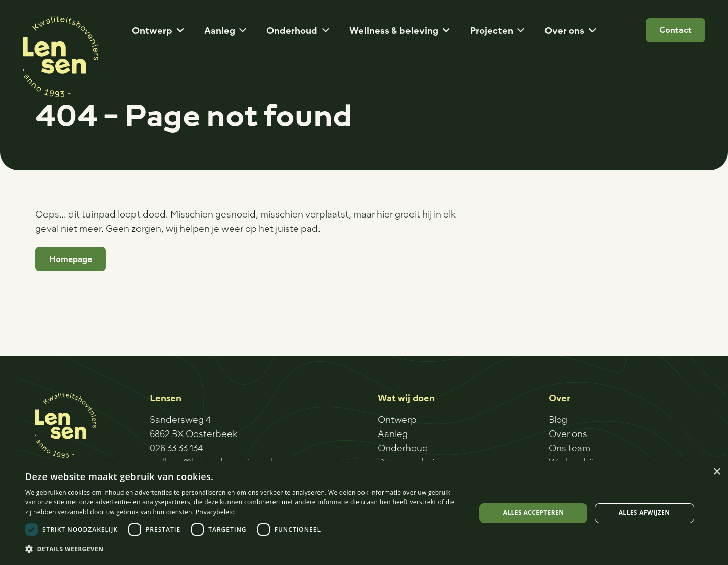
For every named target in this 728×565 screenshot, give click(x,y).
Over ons (568, 433)
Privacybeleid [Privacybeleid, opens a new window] (215, 512)
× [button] (717, 472)
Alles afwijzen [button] (645, 513)
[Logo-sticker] (60, 57)
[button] (178, 30)
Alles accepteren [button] (534, 513)
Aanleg (393, 433)
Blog (558, 419)
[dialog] (364, 513)
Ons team (570, 448)
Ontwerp (397, 419)
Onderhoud (403, 448)
